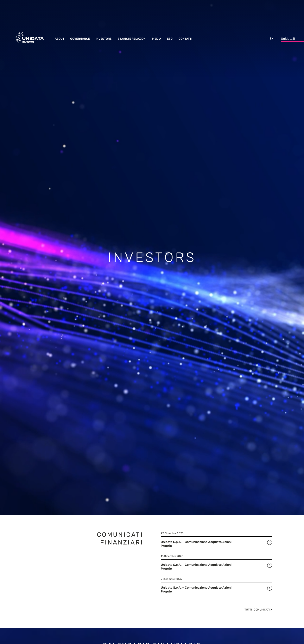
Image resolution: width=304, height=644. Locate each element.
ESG (170, 39)
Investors (104, 39)
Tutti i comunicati (257, 610)
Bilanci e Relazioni (132, 39)
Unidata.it (288, 39)
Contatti (185, 39)
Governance (80, 39)
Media (157, 39)
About (60, 39)
